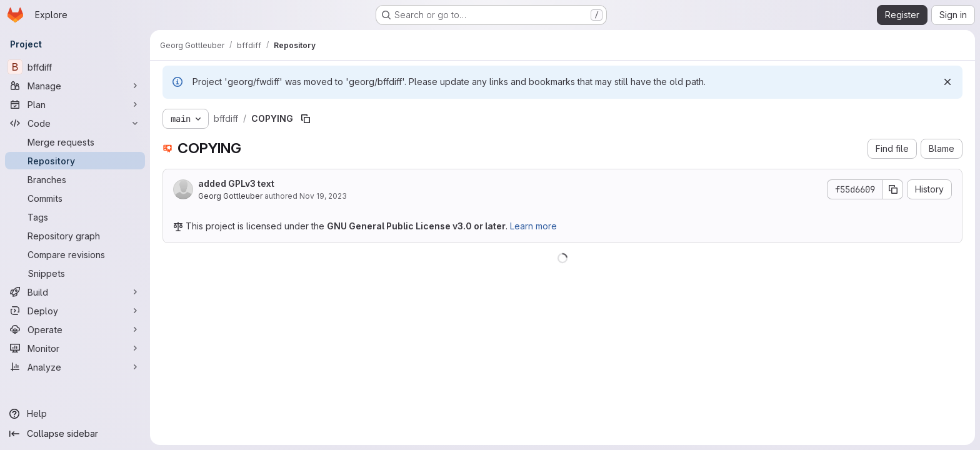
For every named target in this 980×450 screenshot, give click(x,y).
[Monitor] (75, 348)
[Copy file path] (306, 119)
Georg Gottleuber (230, 196)
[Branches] (75, 179)
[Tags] (75, 217)
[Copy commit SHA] (893, 189)
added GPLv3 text (236, 183)
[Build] (75, 292)
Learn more (533, 226)
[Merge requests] (75, 142)
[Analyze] (75, 367)
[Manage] (75, 86)
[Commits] (75, 198)
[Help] (75, 414)
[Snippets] (75, 273)
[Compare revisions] (75, 254)
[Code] (75, 123)
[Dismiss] (947, 82)
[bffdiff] (75, 67)
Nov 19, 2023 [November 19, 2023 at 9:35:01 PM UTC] (323, 196)
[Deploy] (75, 311)
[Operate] (75, 329)
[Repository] (75, 161)
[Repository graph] (75, 236)
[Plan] (75, 104)
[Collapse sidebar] (75, 434)
